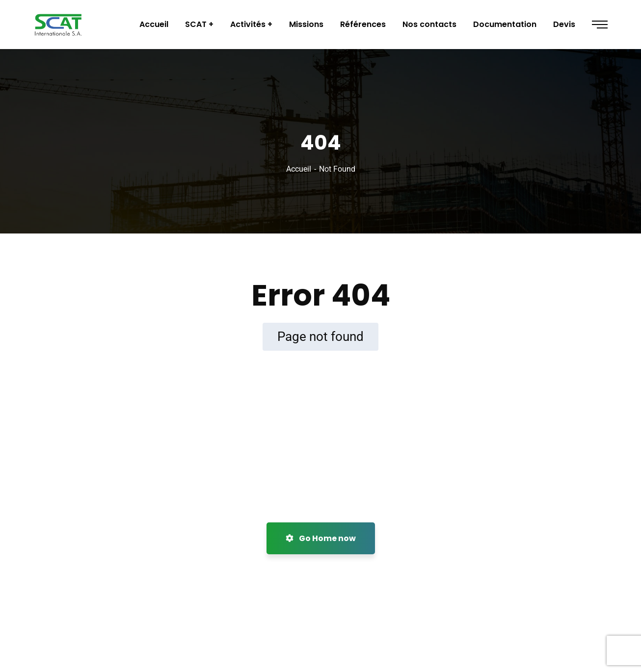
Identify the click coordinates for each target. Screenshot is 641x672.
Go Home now (321, 538)
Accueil (299, 169)
